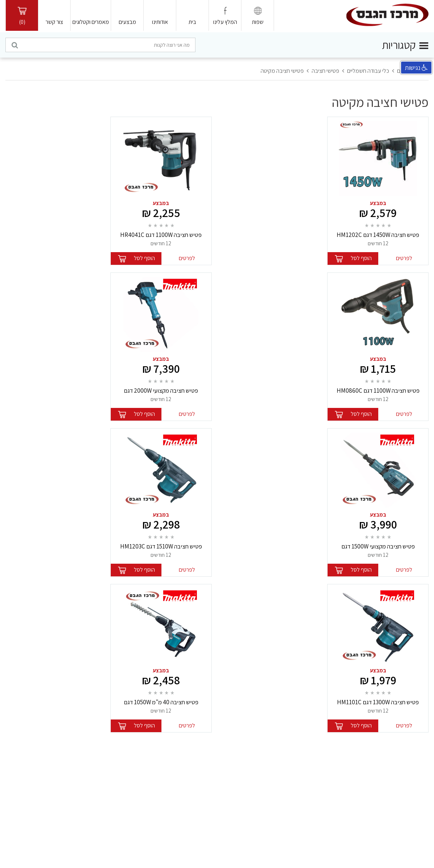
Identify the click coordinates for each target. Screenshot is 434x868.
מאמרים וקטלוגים (91, 22)
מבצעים (127, 22)
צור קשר (54, 22)
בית (192, 22)
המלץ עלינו (225, 22)
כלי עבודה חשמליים (368, 71)
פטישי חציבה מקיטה (282, 71)
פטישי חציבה (325, 71)
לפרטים (404, 258)
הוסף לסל (361, 258)
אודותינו (160, 22)
